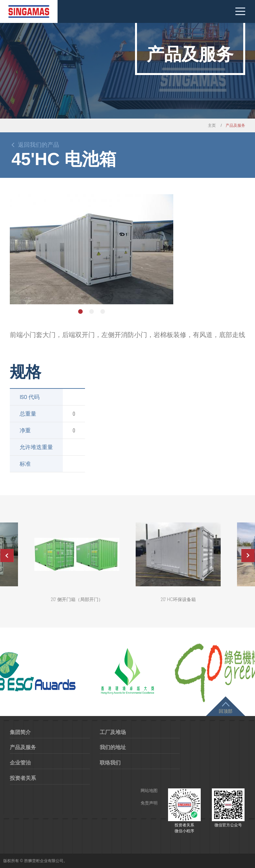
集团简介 (20, 732)
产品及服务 (23, 747)
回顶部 (226, 711)
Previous (7, 556)
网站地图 (149, 791)
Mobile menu (240, 11)
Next (248, 556)
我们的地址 (113, 747)
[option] (92, 249)
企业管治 (20, 763)
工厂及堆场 (113, 732)
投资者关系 (23, 778)
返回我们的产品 (39, 145)
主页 (212, 125)
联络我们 (110, 763)
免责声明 (149, 803)
